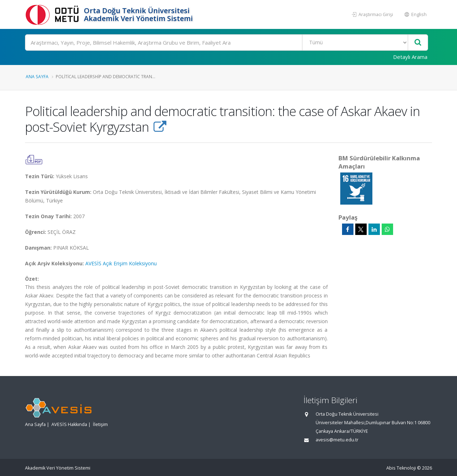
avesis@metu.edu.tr (337, 440)
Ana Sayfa (37, 76)
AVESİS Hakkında (69, 424)
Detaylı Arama (410, 57)
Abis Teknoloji (401, 468)
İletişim (100, 424)
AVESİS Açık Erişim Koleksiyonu (121, 263)
